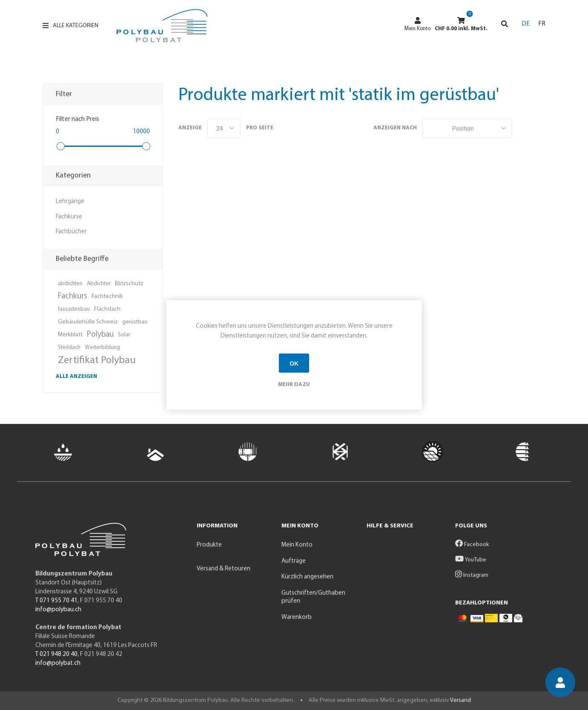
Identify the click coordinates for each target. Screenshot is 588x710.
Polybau (100, 335)
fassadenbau (74, 309)
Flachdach (107, 309)
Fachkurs (73, 296)
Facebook (472, 545)
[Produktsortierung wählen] (467, 128)
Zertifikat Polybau (97, 361)
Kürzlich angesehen (307, 577)
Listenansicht (539, 128)
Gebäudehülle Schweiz (88, 322)
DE (526, 24)
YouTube (471, 560)
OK (294, 363)
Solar (124, 335)
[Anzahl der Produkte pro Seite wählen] (224, 128)
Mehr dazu (294, 385)
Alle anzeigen (76, 376)
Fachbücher (71, 232)
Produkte (209, 545)
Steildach (69, 348)
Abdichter (99, 284)
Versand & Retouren (224, 569)
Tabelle (523, 128)
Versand (460, 700)
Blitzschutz (129, 284)
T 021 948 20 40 (56, 654)
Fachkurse (69, 217)
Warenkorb (297, 617)
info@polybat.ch (58, 663)
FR (542, 24)
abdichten (70, 284)
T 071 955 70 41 (56, 601)
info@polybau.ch (58, 610)
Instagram (472, 575)
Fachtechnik (107, 296)
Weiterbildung (102, 348)
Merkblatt (70, 335)
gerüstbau (135, 322)
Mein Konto (417, 24)
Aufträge (294, 561)
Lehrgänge (70, 202)
